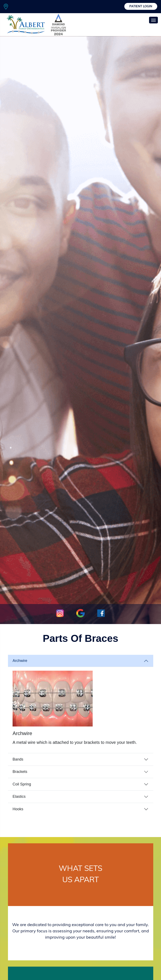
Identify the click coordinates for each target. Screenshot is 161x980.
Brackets (20, 772)
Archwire (20, 661)
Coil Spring (22, 784)
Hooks (18, 809)
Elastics (19, 796)
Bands (18, 759)
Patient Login (141, 7)
